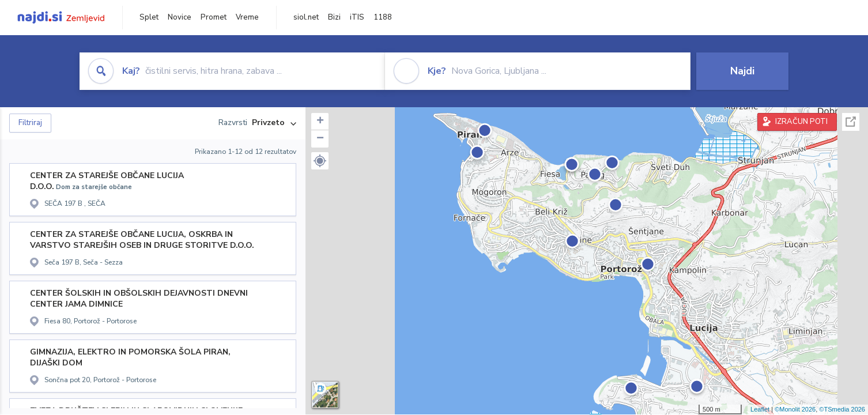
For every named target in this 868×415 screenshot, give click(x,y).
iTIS (357, 17)
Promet (214, 17)
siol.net (306, 17)
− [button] (320, 139)
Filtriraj (30, 123)
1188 (383, 17)
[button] (320, 161)
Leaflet (760, 409)
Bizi (334, 17)
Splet (149, 17)
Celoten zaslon (851, 122)
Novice (180, 17)
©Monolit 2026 (795, 409)
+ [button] (320, 122)
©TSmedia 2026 (842, 409)
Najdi (742, 71)
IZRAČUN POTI (801, 122)
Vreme (247, 17)
